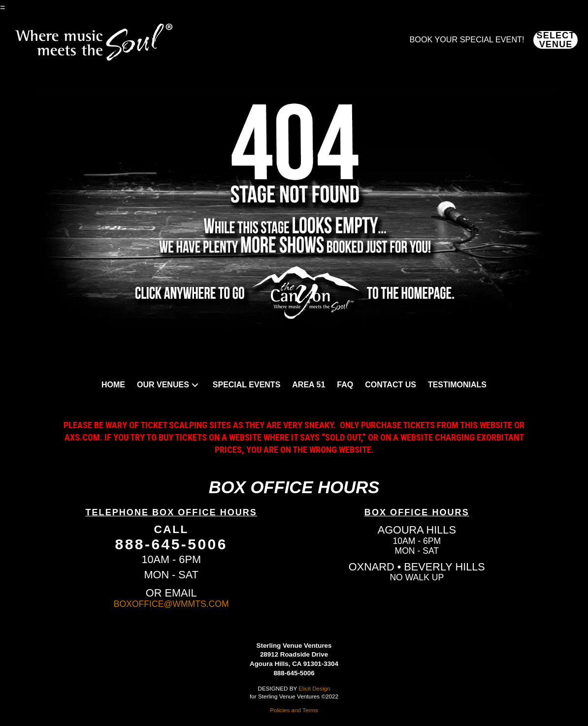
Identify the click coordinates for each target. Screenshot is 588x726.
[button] (555, 40)
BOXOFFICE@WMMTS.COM (171, 604)
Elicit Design (314, 688)
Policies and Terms (294, 710)
